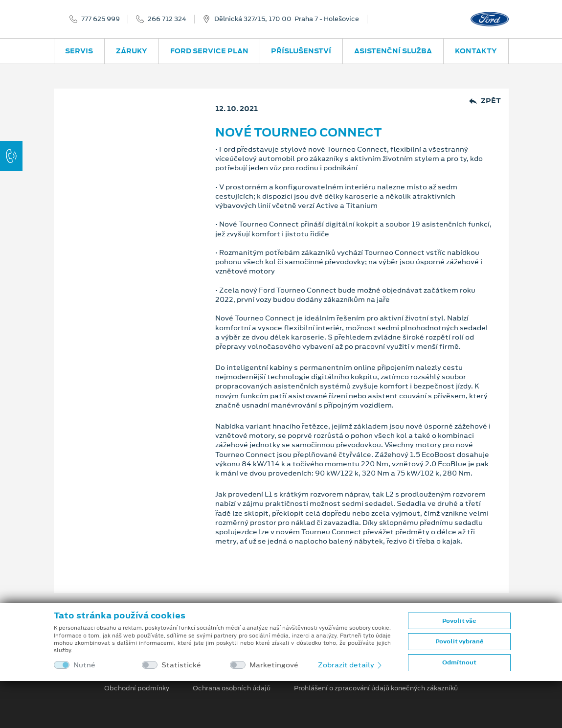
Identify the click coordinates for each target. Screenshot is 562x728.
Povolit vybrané (459, 641)
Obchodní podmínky (137, 688)
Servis (79, 51)
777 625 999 (101, 19)
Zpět (485, 101)
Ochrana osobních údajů (232, 688)
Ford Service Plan (209, 51)
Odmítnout (459, 662)
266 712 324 (167, 19)
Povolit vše (459, 621)
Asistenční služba (393, 51)
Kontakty (476, 51)
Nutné (84, 665)
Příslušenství (301, 51)
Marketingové (274, 665)
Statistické (181, 665)
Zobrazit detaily (351, 665)
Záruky (132, 51)
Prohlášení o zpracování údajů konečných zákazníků (376, 688)
